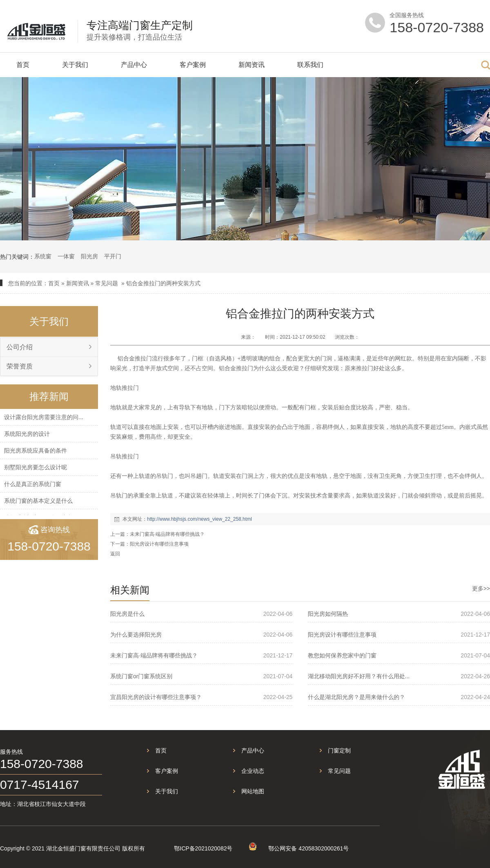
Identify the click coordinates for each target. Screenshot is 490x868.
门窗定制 (339, 750)
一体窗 (66, 256)
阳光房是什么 (127, 614)
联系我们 (310, 65)
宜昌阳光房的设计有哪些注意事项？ (156, 697)
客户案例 (193, 65)
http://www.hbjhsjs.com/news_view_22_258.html (199, 519)
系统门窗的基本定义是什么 (38, 501)
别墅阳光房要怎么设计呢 (36, 467)
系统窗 (43, 256)
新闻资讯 (252, 65)
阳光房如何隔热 (328, 614)
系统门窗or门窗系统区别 (141, 676)
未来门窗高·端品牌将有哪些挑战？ (167, 534)
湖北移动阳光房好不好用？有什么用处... (359, 676)
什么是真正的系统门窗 (33, 484)
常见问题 (107, 283)
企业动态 (253, 771)
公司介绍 (20, 347)
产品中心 (134, 65)
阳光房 (89, 256)
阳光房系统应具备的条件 (36, 451)
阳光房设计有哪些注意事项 (159, 544)
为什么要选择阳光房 (136, 635)
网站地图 (253, 791)
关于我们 (75, 65)
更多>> (481, 588)
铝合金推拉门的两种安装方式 (163, 283)
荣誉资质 (20, 366)
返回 (115, 554)
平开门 (113, 256)
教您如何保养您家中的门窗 (342, 655)
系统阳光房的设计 (27, 434)
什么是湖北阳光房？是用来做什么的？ (356, 697)
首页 (23, 65)
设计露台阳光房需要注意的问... (44, 417)
